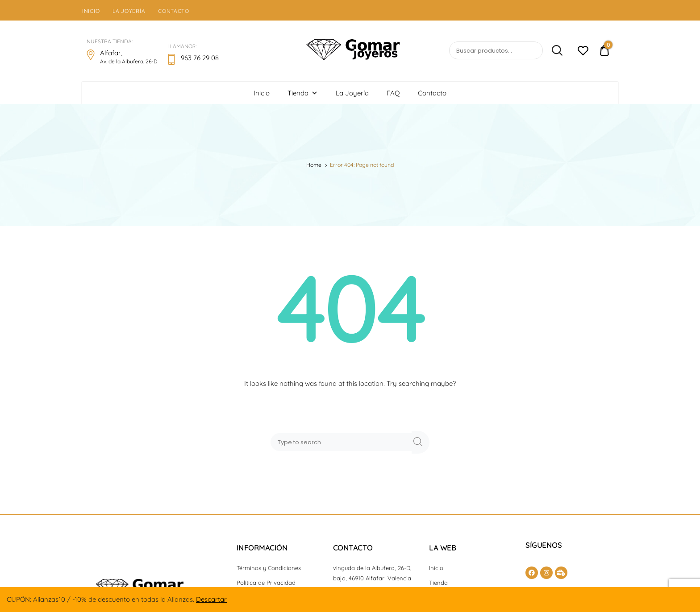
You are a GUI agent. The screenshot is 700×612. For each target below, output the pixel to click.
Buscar (554, 51)
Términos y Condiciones (269, 568)
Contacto (174, 11)
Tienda (303, 93)
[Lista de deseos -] (583, 52)
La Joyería (129, 11)
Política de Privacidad (266, 583)
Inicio (91, 11)
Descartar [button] (211, 599)
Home (314, 165)
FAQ (393, 93)
